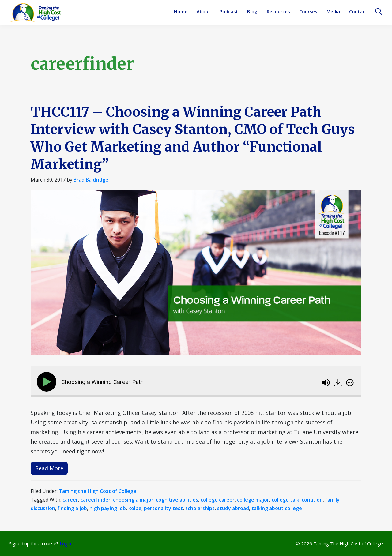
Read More (49, 468)
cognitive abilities (177, 500)
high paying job (108, 508)
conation (312, 500)
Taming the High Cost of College (98, 491)
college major (253, 500)
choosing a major (133, 500)
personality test (163, 508)
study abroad (233, 508)
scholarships (200, 508)
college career (218, 500)
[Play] (48, 382)
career (70, 500)
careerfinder (96, 500)
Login (65, 543)
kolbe (135, 508)
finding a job (72, 508)
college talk (285, 500)
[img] (350, 383)
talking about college (277, 508)
